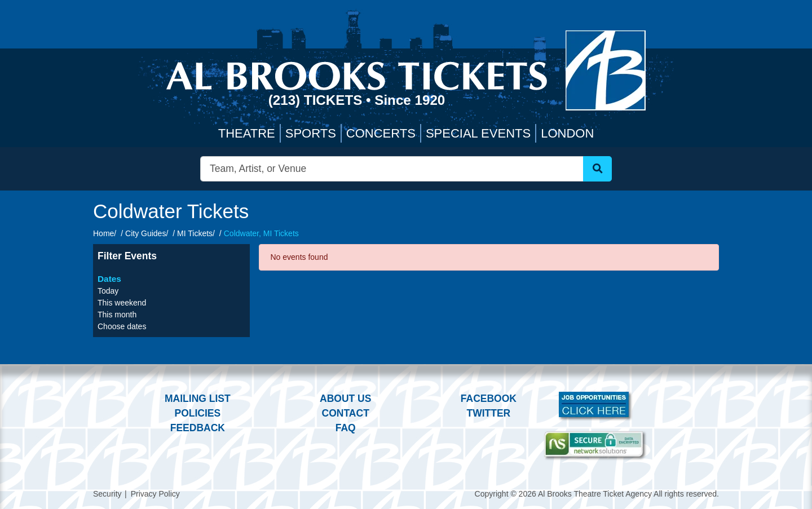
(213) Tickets (317, 100)
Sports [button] (311, 133)
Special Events (478, 133)
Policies (197, 413)
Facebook (489, 399)
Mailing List (198, 399)
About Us (345, 399)
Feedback (198, 428)
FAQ (346, 428)
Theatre (247, 133)
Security (107, 494)
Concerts (381, 133)
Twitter (489, 413)
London (567, 133)
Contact (346, 413)
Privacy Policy (155, 494)
